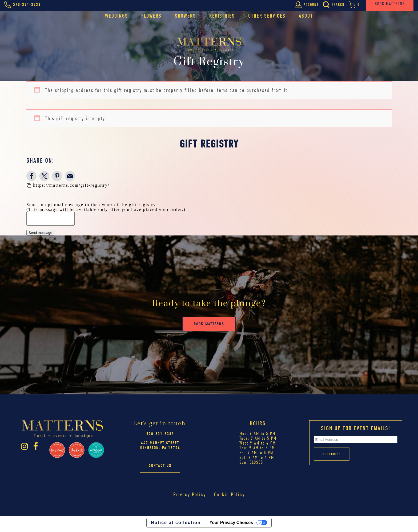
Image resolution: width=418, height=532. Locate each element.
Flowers (151, 16)
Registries (222, 16)
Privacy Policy (190, 497)
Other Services (267, 16)
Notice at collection (176, 525)
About (306, 16)
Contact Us (160, 468)
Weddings (116, 16)
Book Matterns (209, 326)
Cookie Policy (229, 497)
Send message (40, 235)
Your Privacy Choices (231, 525)
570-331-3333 (160, 436)
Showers (185, 16)
